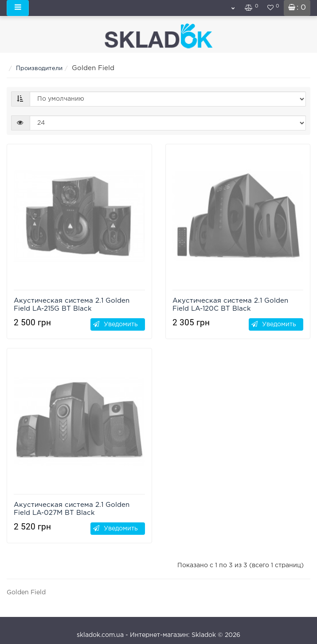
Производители (39, 69)
